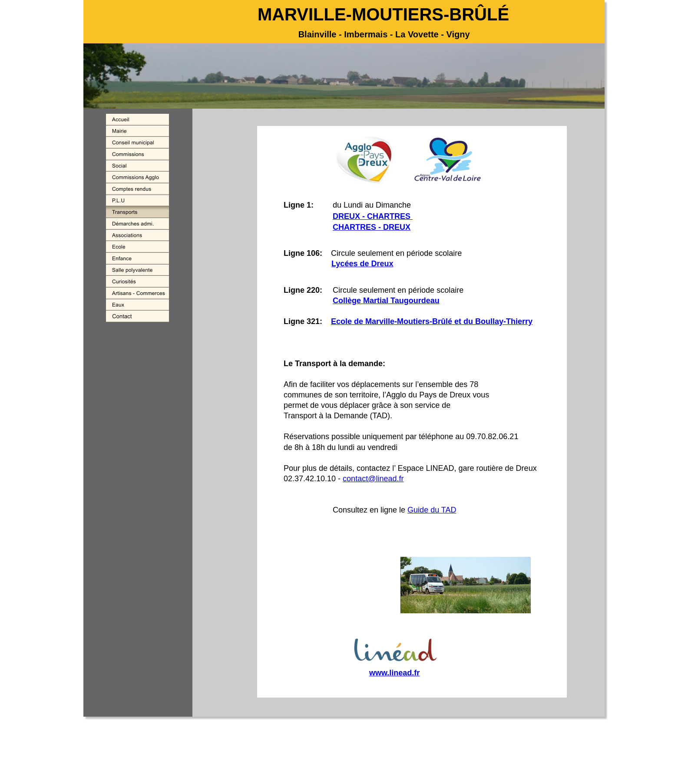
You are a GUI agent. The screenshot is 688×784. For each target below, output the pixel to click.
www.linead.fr (394, 673)
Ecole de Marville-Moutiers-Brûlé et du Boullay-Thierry (432, 321)
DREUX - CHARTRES (373, 216)
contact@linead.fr (373, 479)
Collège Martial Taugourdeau (386, 301)
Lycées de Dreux (362, 264)
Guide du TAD (432, 510)
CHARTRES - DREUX (372, 227)
